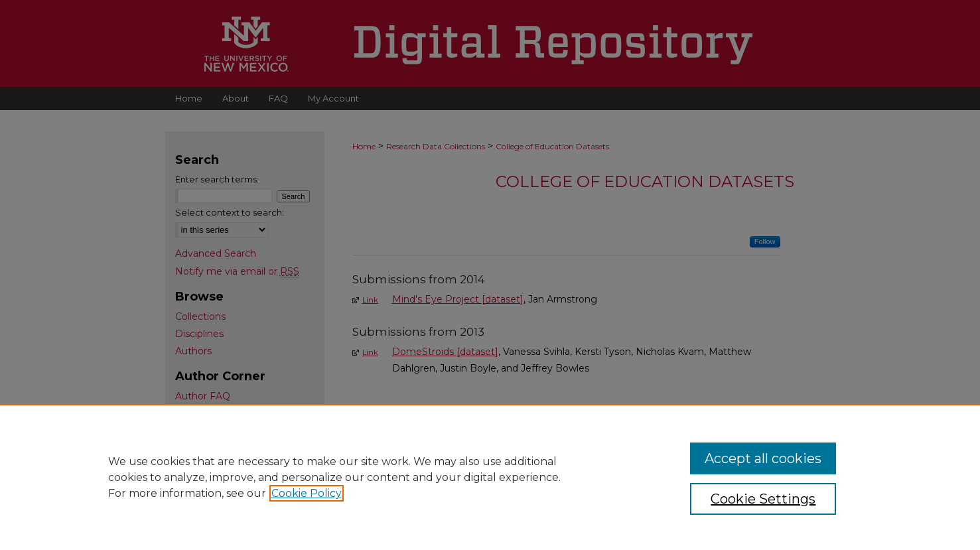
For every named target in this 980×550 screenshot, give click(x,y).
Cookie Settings (763, 499)
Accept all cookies (763, 458)
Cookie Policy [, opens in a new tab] (307, 493)
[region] (490, 477)
